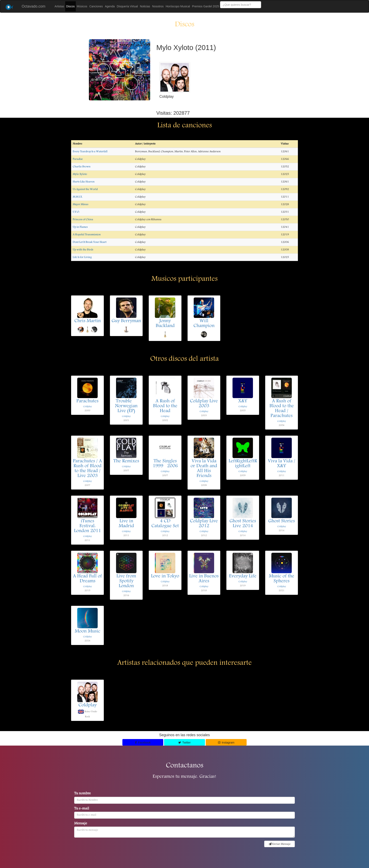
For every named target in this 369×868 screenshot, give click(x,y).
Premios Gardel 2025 (206, 6)
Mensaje (81, 824)
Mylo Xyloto (80, 174)
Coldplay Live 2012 (204, 524)
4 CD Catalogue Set (165, 524)
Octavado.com (34, 6)
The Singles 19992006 (165, 464)
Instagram (226, 743)
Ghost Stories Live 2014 (243, 524)
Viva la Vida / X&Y (282, 464)
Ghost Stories (282, 521)
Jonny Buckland (165, 324)
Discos (70, 6)
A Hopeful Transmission (87, 235)
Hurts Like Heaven (84, 182)
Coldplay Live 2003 (204, 404)
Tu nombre (82, 794)
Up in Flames (80, 227)
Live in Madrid (126, 524)
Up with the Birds (83, 250)
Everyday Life (243, 576)
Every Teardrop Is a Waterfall (90, 152)
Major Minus (81, 204)
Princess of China (83, 220)
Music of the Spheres (282, 579)
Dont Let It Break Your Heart (90, 242)
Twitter (184, 743)
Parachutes (87, 401)
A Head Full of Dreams (87, 579)
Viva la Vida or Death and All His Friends (204, 469)
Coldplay (88, 407)
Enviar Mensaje (280, 844)
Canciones (96, 6)
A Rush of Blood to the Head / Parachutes (282, 409)
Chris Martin (88, 321)
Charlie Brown (82, 167)
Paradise (78, 159)
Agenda (110, 6)
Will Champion (204, 324)
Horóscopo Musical (178, 6)
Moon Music (88, 632)
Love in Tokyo (165, 576)
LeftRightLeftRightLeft (243, 464)
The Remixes (126, 461)
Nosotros (158, 6)
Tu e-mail (82, 809)
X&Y (243, 401)
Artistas (59, 6)
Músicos (82, 6)
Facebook (143, 743)
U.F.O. (76, 212)
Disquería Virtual (127, 6)
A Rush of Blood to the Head (165, 406)
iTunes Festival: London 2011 (87, 526)
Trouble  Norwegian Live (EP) (126, 406)
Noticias (145, 6)
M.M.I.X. (78, 197)
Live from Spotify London (126, 581)
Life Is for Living (82, 257)
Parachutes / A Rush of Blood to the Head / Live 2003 (87, 469)
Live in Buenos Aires (204, 579)
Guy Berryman (126, 321)
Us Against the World (85, 189)
